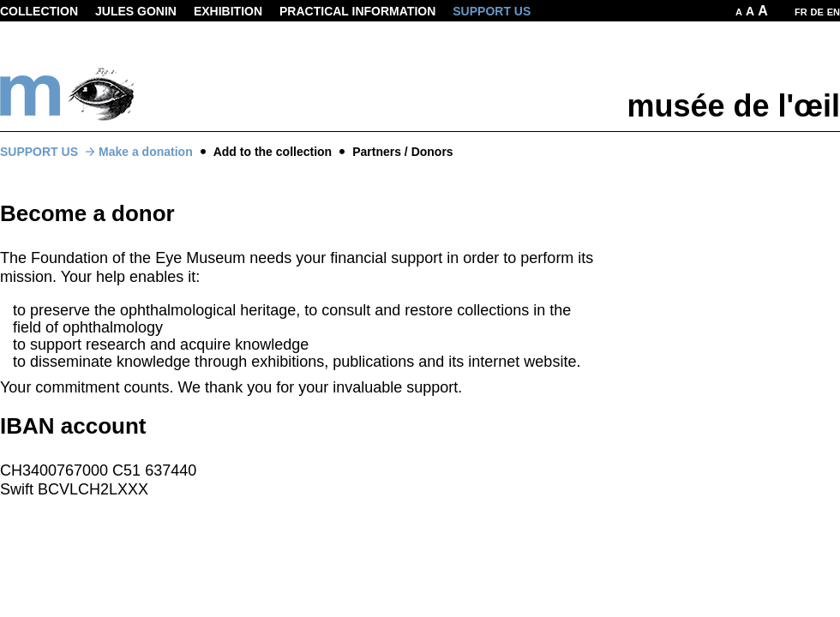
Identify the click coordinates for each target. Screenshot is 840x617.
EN (834, 12)
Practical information (357, 11)
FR (801, 12)
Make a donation (146, 152)
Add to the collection (273, 152)
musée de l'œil (733, 106)
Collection (39, 11)
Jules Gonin (136, 11)
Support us (492, 11)
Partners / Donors (402, 152)
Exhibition (228, 11)
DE (817, 12)
